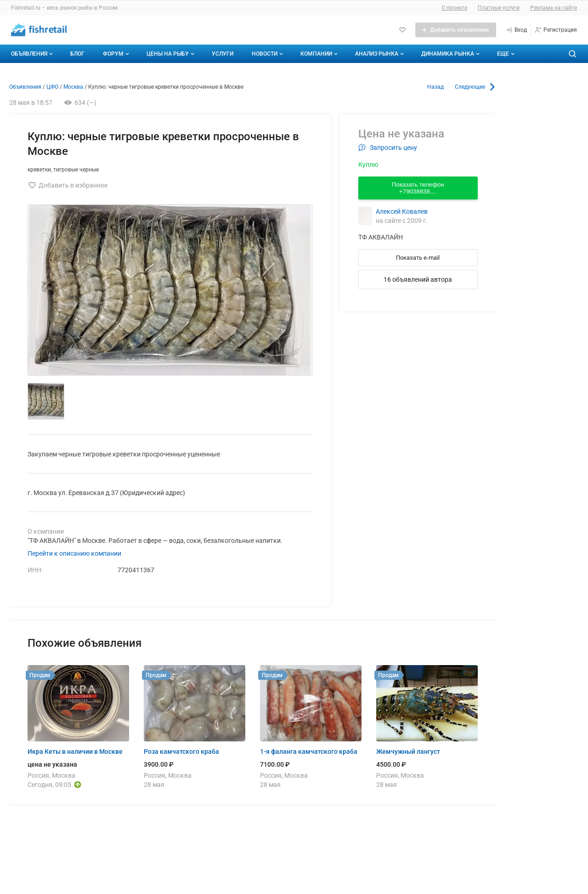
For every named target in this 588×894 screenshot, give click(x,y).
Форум (117, 54)
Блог (77, 54)
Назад (435, 87)
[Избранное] (402, 30)
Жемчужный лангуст (408, 752)
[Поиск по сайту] (572, 54)
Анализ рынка (380, 54)
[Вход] (516, 30)
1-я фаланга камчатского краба (309, 752)
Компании (320, 54)
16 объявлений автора (418, 279)
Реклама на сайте (554, 8)
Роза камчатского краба (181, 752)
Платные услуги (499, 8)
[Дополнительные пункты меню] (505, 54)
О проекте (454, 8)
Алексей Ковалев (402, 211)
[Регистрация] (556, 30)
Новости (268, 54)
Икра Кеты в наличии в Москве (75, 752)
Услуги (223, 54)
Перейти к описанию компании (74, 553)
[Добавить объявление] (456, 30)
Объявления (33, 54)
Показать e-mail (418, 258)
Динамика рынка (451, 54)
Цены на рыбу (171, 54)
